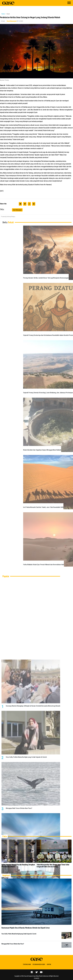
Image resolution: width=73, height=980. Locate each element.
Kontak (49, 964)
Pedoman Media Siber (39, 964)
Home (3, 14)
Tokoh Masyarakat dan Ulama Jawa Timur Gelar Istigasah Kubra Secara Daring (53, 866)
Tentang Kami (27, 964)
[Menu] (69, 3)
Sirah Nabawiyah (12, 21)
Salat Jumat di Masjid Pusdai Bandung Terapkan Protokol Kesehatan (18, 866)
